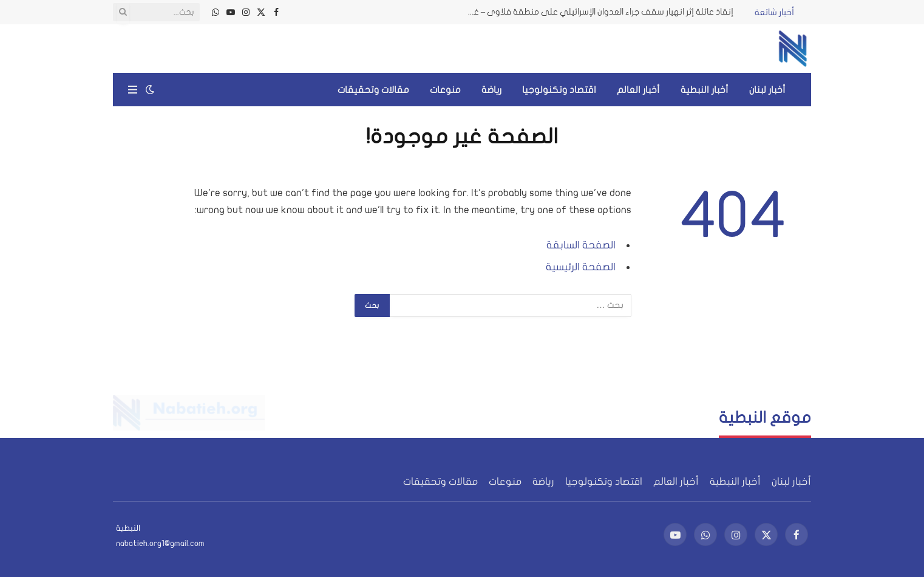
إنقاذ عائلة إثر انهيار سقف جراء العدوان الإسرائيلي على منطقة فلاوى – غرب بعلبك (597, 12)
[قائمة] (133, 90)
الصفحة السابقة (581, 245)
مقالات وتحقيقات (373, 90)
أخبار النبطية (705, 90)
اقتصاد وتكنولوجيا (559, 90)
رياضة (491, 90)
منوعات (445, 90)
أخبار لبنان (767, 90)
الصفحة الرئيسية (581, 267)
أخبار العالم (638, 90)
